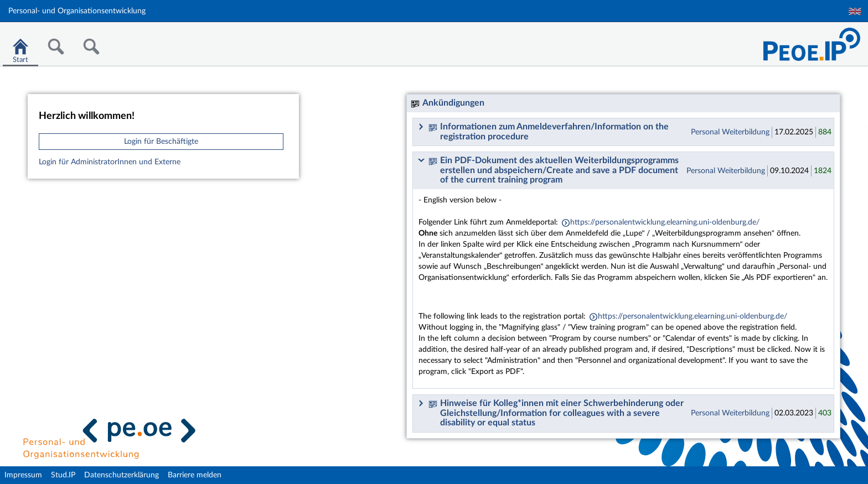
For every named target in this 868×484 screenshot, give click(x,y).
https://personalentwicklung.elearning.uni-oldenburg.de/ (665, 222)
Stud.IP (63, 475)
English (855, 11)
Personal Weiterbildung (730, 132)
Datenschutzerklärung (122, 475)
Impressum (23, 475)
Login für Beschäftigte (161, 142)
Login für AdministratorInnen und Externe (110, 162)
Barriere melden (195, 475)
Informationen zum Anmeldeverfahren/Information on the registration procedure (549, 132)
